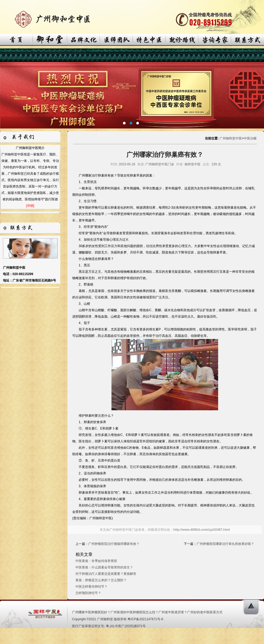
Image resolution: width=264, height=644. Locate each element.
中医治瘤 (250, 138)
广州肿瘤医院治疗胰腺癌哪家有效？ (114, 544)
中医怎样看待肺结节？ (91, 587)
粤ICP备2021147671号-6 (145, 619)
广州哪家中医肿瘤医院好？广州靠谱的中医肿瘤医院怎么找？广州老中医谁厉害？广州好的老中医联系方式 (147, 612)
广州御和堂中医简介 (30, 148)
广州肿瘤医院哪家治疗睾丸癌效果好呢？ (225, 544)
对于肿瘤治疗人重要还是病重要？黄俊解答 (106, 574)
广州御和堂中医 (231, 138)
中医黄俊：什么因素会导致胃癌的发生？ (104, 567)
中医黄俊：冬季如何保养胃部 (96, 561)
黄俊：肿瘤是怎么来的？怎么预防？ (101, 580)
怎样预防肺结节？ (88, 593)
